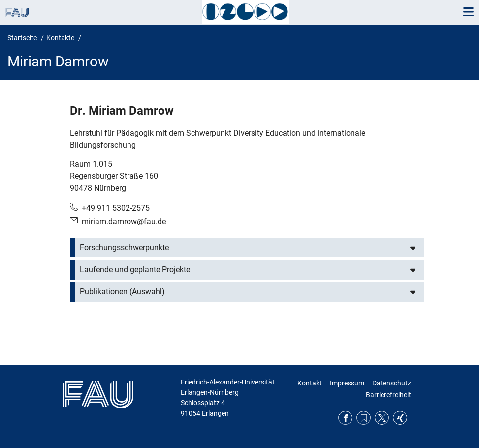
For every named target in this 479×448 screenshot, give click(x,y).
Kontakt (310, 383)
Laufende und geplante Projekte (135, 270)
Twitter (382, 418)
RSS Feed (364, 418)
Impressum (347, 383)
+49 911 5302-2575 (116, 208)
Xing (400, 418)
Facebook (345, 418)
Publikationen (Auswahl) (122, 292)
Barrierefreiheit (388, 395)
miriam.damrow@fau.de (124, 221)
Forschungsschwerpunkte (124, 247)
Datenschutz (392, 383)
